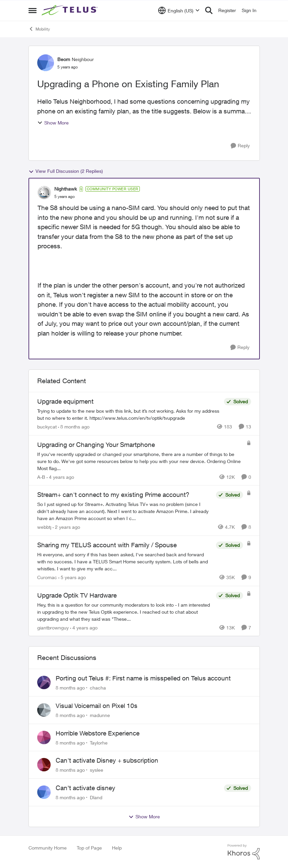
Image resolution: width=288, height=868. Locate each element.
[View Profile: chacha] (44, 682)
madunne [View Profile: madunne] (100, 715)
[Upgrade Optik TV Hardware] (125, 611)
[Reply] (240, 146)
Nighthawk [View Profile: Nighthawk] (66, 189)
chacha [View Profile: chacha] (98, 688)
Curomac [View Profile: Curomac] (47, 577)
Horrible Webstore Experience (98, 733)
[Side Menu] (33, 10)
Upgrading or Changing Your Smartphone (96, 445)
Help (117, 848)
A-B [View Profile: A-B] (41, 477)
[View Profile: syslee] (44, 765)
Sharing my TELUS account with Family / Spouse (107, 545)
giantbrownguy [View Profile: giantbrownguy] (53, 627)
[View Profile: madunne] (44, 710)
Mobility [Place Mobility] (39, 29)
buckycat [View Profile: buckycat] (47, 427)
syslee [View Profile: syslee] (97, 770)
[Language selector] (179, 10)
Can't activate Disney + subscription (107, 760)
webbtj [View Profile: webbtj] (44, 527)
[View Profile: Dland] (44, 792)
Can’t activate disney (85, 788)
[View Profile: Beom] (46, 63)
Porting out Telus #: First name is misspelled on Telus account (143, 678)
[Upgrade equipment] (129, 414)
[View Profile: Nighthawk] (44, 193)
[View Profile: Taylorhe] (44, 737)
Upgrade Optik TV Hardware (77, 595)
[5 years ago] (72, 577)
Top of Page (89, 848)
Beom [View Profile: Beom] (64, 59)
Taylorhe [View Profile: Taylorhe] (99, 742)
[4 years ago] (60, 477)
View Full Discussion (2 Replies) (66, 171)
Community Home (48, 848)
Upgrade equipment (65, 401)
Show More (53, 123)
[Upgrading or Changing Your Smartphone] (140, 461)
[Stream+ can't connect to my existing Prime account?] (125, 511)
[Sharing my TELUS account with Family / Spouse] (125, 561)
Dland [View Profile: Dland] (96, 797)
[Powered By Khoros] (244, 852)
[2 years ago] (66, 527)
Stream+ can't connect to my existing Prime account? (113, 495)
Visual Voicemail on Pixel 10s (97, 706)
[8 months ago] (74, 427)
